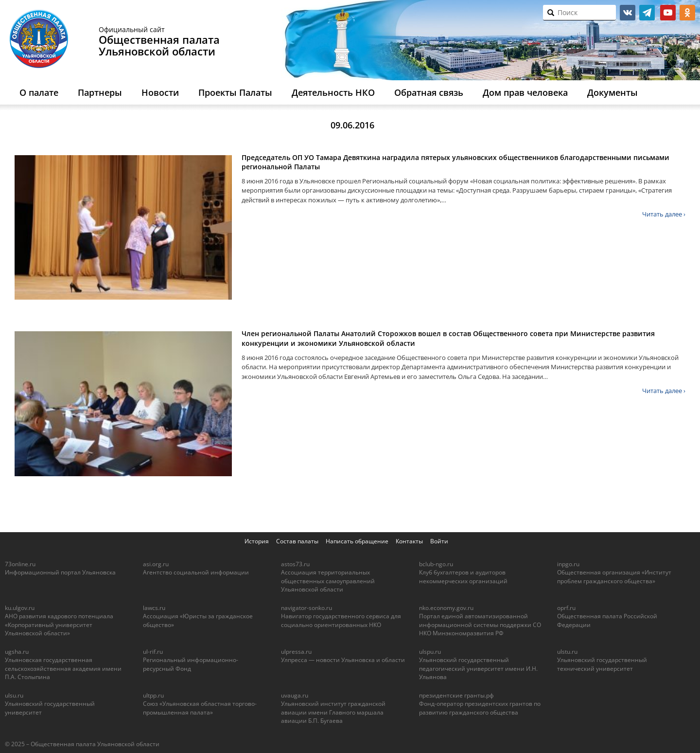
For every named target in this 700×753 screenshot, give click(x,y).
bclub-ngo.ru (436, 564)
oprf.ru (566, 608)
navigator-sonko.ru (306, 608)
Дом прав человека (525, 92)
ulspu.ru (430, 652)
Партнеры (100, 92)
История (257, 541)
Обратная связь (429, 92)
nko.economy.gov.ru (446, 608)
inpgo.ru (568, 564)
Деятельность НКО (333, 92)
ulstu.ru (567, 652)
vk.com (628, 13)
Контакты (409, 541)
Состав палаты (297, 541)
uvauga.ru (295, 695)
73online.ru (20, 564)
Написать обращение (357, 541)
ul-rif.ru (153, 652)
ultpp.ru (153, 695)
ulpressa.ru (296, 652)
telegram (647, 13)
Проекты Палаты (235, 92)
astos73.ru (295, 564)
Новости (160, 92)
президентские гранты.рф (456, 695)
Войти (439, 541)
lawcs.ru (154, 608)
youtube (668, 13)
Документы (612, 92)
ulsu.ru (14, 695)
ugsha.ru (17, 652)
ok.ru (687, 13)
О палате (39, 92)
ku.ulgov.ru (20, 608)
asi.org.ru (156, 564)
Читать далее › (664, 214)
